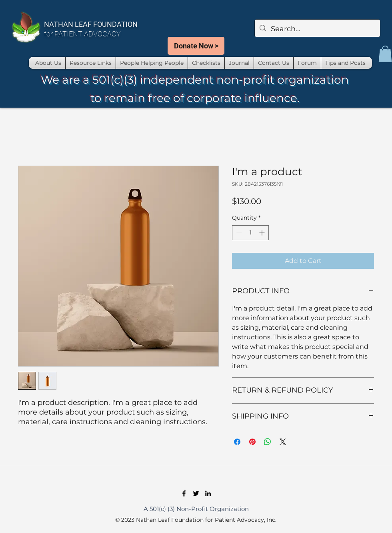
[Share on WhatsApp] (268, 442)
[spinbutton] (250, 233)
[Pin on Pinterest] (252, 442)
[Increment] (263, 233)
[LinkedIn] (208, 493)
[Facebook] (184, 493)
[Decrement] (238, 233)
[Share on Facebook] (237, 442)
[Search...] (317, 29)
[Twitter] (196, 493)
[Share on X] (283, 442)
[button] (385, 54)
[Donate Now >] (196, 46)
